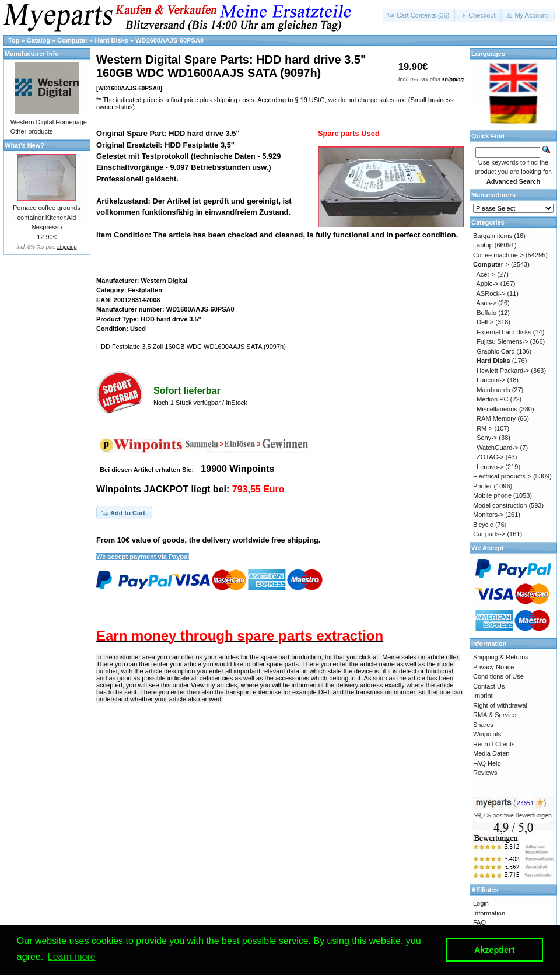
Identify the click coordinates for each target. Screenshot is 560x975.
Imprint (483, 696)
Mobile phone (492, 495)
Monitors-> (488, 515)
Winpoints (487, 734)
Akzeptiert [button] (495, 950)
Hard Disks (111, 40)
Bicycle (483, 525)
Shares (483, 725)
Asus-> (487, 303)
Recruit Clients (494, 744)
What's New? (24, 145)
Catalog (38, 40)
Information (489, 913)
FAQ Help (487, 763)
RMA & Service (495, 715)
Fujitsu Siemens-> (502, 341)
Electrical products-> (502, 476)
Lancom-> (491, 380)
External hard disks (504, 332)
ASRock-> (491, 293)
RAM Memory (496, 418)
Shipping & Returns (501, 657)
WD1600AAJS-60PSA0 (169, 40)
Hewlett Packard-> (503, 371)
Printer (482, 486)
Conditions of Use (498, 676)
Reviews (485, 773)
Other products (32, 131)
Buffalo (487, 313)
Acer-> (486, 274)
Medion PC (492, 399)
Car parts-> (489, 534)
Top (14, 40)
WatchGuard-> (497, 448)
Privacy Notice (494, 667)
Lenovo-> (490, 467)
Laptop (483, 245)
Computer (72, 40)
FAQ (480, 922)
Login (481, 903)
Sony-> (487, 438)
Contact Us (489, 686)
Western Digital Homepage (49, 122)
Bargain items (493, 236)
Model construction (500, 505)
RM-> (484, 428)
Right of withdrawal (500, 705)
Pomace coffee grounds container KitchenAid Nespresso (47, 217)
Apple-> (488, 284)
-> (491, 264)
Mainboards (493, 390)
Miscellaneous (497, 409)
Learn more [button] (72, 957)
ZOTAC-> (490, 457)
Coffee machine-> (498, 255)
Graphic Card (496, 351)
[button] (420, 15)
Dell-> (485, 322)
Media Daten (491, 753)
